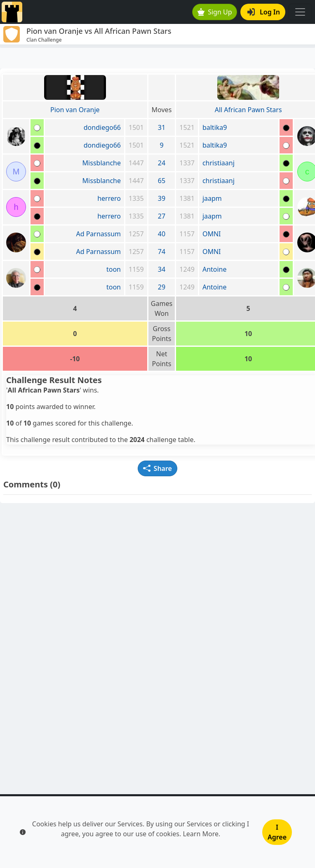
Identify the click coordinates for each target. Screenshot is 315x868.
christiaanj (219, 163)
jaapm (212, 198)
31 (162, 127)
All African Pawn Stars (248, 110)
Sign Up (215, 12)
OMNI (212, 234)
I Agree (277, 832)
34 (162, 269)
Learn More (201, 834)
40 (162, 234)
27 (162, 216)
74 (162, 252)
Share (157, 468)
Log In (264, 12)
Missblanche (102, 163)
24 (162, 163)
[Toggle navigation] (300, 12)
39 (162, 198)
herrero (109, 198)
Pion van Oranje (75, 110)
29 (162, 287)
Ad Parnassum (98, 234)
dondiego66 (102, 127)
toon (114, 269)
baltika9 (215, 127)
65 (162, 181)
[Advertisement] (158, 58)
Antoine (215, 269)
